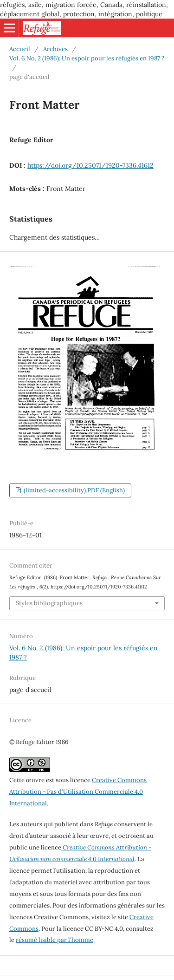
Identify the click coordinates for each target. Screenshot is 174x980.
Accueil (20, 49)
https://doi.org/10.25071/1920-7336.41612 (90, 165)
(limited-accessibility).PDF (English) (74, 490)
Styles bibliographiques (49, 603)
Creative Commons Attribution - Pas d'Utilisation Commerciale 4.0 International (78, 792)
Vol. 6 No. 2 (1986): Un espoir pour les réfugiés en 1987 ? (87, 58)
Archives (55, 49)
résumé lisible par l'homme (55, 940)
